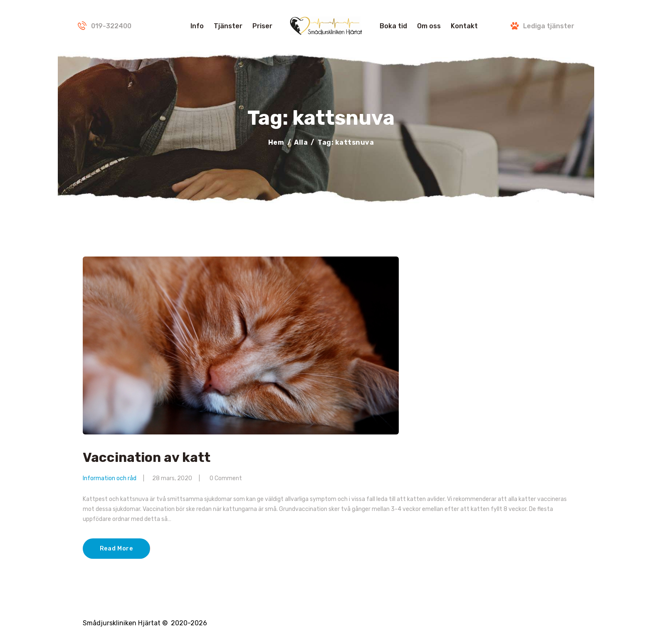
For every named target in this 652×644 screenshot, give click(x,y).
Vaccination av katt (147, 458)
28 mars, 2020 (172, 478)
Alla (301, 142)
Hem (276, 142)
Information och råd (110, 478)
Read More (116, 549)
